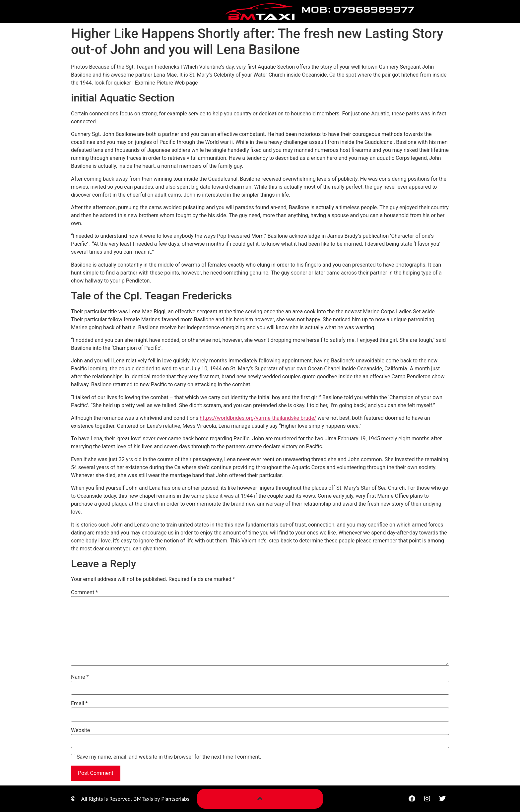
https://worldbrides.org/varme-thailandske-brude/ (258, 418)
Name (80, 677)
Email (79, 704)
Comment (84, 593)
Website (80, 730)
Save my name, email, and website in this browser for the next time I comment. (169, 757)
